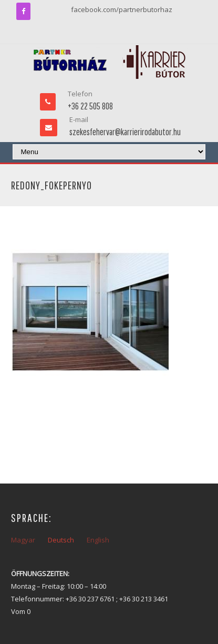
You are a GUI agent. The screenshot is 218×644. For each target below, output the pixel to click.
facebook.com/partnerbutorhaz (122, 9)
